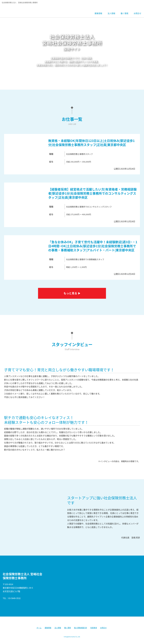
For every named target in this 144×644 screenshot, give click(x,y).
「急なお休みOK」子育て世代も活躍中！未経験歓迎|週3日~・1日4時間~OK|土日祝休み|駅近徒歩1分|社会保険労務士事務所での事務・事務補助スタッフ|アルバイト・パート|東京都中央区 (93, 246)
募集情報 (48, 628)
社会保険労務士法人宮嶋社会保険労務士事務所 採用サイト (21, 10)
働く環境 (68, 628)
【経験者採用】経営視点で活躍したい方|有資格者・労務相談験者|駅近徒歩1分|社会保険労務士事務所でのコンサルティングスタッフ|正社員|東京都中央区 (92, 193)
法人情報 (58, 628)
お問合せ (103, 628)
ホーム (39, 628)
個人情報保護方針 (81, 628)
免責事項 (94, 628)
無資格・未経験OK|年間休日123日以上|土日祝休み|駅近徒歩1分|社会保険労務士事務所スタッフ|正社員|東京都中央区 (91, 143)
